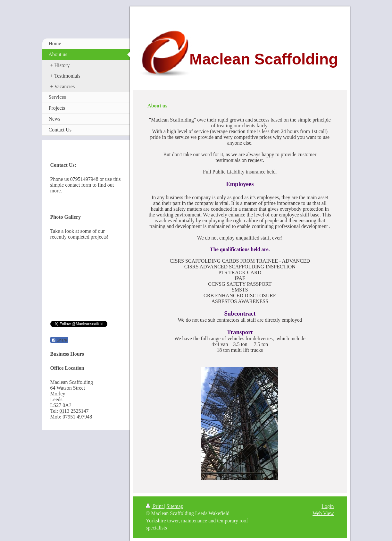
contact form (78, 185)
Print (155, 506)
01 (62, 411)
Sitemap (175, 506)
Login (328, 506)
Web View (323, 513)
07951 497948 (77, 417)
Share (59, 340)
